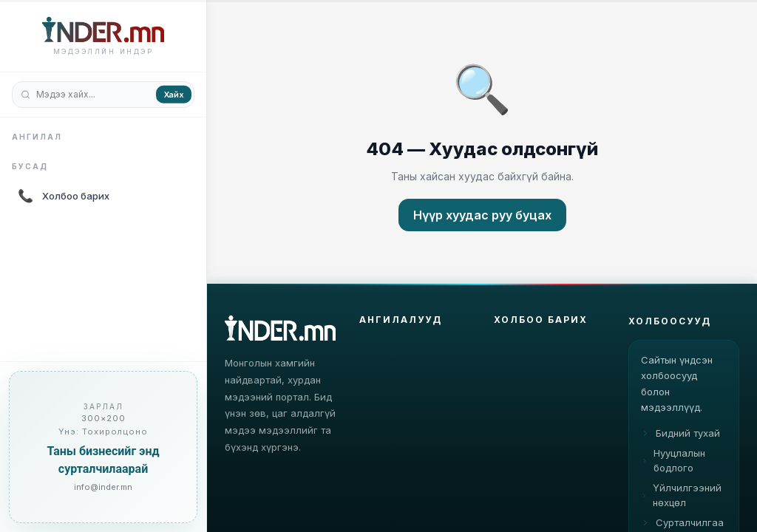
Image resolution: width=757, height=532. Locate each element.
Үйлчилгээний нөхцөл (681, 506)
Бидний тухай (680, 444)
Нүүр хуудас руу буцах (482, 215)
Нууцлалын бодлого (673, 471)
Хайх (174, 94)
